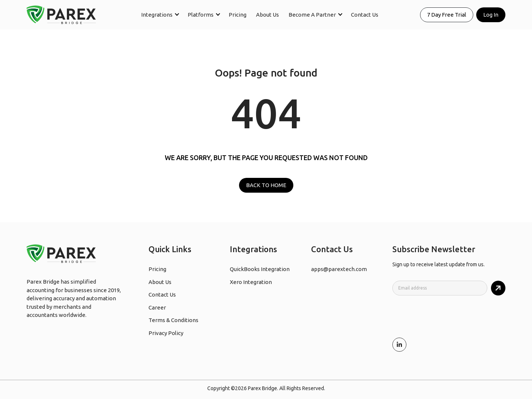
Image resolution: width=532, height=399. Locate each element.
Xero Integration (251, 282)
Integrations (157, 15)
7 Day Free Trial (447, 15)
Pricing (238, 15)
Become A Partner (312, 15)
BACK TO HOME (266, 185)
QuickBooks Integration (260, 269)
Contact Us (365, 15)
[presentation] (449, 316)
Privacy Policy (166, 333)
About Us (267, 15)
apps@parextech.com (339, 269)
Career (157, 307)
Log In (491, 15)
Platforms (201, 15)
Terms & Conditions (173, 320)
